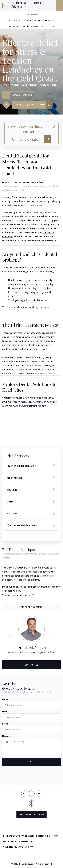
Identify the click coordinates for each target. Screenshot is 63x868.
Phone (6, 724)
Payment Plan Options (42, 26)
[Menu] (59, 6)
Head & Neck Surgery (19, 21)
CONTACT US (31, 665)
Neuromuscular (18, 26)
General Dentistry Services (19, 836)
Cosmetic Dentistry (47, 836)
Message (6, 736)
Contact (6, 398)
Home (5, 182)
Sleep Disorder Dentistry (18, 841)
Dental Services (32, 14)
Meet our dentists (12, 587)
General (37, 21)
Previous (10, 635)
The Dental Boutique (14, 568)
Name (6, 700)
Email (6, 712)
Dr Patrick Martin (32, 647)
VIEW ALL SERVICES (17, 95)
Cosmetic (49, 21)
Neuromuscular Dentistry (18, 847)
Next (53, 635)
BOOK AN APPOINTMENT (31, 814)
